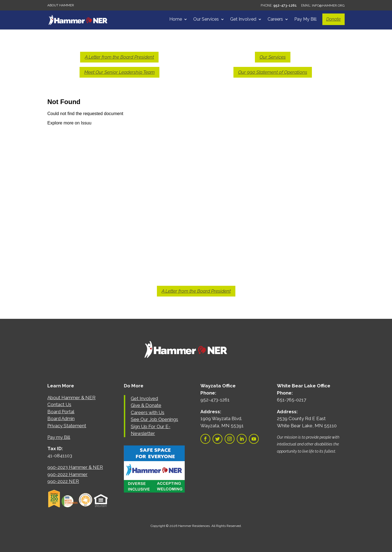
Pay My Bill (305, 20)
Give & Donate (146, 405)
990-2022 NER (63, 481)
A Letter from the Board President (119, 57)
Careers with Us (148, 412)
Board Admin (61, 418)
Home (176, 20)
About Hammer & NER (71, 398)
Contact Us (59, 404)
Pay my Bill (59, 437)
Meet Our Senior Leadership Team (119, 72)
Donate (334, 19)
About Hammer (61, 5)
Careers (275, 20)
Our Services (206, 20)
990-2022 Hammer (67, 474)
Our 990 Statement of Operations (273, 72)
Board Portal (61, 412)
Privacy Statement (67, 426)
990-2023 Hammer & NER (75, 467)
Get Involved (243, 20)
